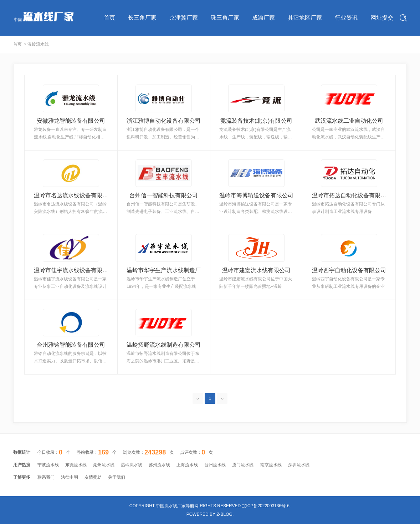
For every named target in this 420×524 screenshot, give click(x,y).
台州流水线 (215, 465)
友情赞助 (93, 477)
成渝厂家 (263, 18)
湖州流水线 (104, 465)
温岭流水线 (132, 465)
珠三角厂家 (225, 18)
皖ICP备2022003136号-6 (265, 506)
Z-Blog (224, 514)
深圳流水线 (299, 465)
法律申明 (70, 477)
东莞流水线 (76, 465)
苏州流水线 (159, 465)
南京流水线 (271, 465)
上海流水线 (187, 465)
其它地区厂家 (305, 18)
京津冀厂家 (184, 18)
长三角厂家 (142, 18)
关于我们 (117, 477)
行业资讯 (346, 18)
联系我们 (46, 477)
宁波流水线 (48, 465)
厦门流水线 (243, 465)
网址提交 (382, 18)
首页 (109, 18)
